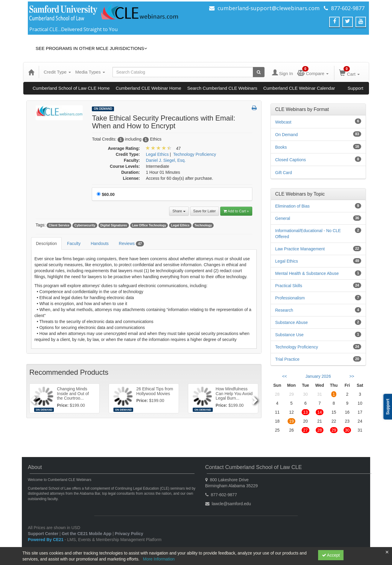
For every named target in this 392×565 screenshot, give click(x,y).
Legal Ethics (287, 261)
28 (320, 430)
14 (320, 412)
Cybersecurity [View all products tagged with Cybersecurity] (85, 225)
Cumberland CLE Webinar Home (149, 88)
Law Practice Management (300, 249)
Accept (331, 555)
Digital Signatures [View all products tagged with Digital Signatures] (114, 225)
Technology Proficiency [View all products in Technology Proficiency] (195, 154)
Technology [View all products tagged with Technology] (203, 225)
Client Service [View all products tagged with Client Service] (59, 225)
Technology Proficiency (297, 347)
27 (306, 430)
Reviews (131, 244)
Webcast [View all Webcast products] (283, 122)
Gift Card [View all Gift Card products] (284, 173)
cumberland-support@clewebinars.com (269, 8)
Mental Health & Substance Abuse (307, 273)
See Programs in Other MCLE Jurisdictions (91, 48)
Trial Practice (287, 359)
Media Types (90, 72)
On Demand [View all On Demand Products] (103, 109)
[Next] (255, 398)
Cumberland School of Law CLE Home (71, 88)
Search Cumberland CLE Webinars (222, 88)
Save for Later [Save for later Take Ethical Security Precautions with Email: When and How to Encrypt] (205, 211)
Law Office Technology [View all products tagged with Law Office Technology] (149, 225)
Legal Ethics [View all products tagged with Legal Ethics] (180, 225)
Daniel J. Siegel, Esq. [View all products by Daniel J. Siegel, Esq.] (166, 160)
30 (347, 430)
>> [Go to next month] (352, 376)
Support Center (43, 534)
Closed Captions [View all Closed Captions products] (291, 160)
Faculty (74, 243)
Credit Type (57, 72)
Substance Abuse (292, 322)
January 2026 (318, 376)
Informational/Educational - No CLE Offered (308, 234)
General (283, 218)
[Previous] (32, 398)
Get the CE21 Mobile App (86, 534)
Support (355, 88)
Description (46, 243)
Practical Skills (289, 286)
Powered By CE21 (46, 540)
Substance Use (290, 335)
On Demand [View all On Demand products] (287, 135)
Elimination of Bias (293, 206)
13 (306, 412)
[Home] (31, 72)
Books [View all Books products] (281, 147)
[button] (254, 108)
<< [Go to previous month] (285, 376)
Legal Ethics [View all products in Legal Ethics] (157, 154)
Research (284, 310)
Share (179, 211)
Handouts (100, 243)
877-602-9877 (348, 8)
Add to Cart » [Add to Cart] (236, 211)
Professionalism (290, 298)
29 (334, 430)
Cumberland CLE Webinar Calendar (299, 88)
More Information (159, 559)
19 (291, 421)
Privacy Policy (129, 534)
